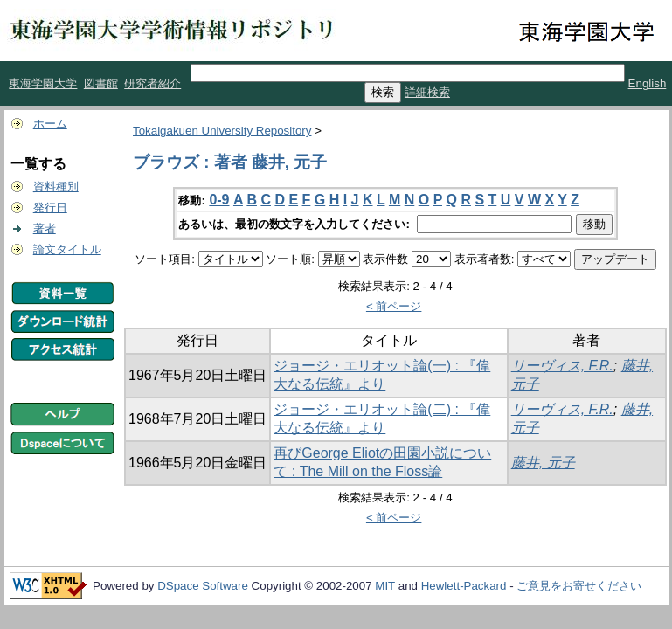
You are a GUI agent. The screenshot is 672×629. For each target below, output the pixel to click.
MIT (385, 586)
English (648, 83)
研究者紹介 (152, 83)
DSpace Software (203, 586)
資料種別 (56, 187)
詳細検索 (427, 92)
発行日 (50, 207)
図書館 (101, 83)
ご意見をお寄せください (579, 586)
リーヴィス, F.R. (562, 366)
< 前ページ (394, 306)
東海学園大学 (43, 83)
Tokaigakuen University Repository (222, 131)
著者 (45, 228)
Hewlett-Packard (464, 586)
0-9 (219, 200)
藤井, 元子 (543, 463)
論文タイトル (67, 249)
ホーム (50, 124)
